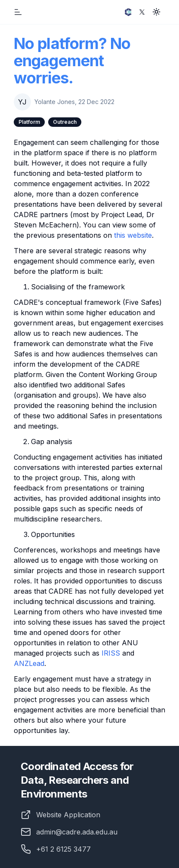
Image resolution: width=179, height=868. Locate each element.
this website (133, 235)
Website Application (68, 815)
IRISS (111, 653)
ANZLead (29, 663)
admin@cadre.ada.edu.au (69, 832)
